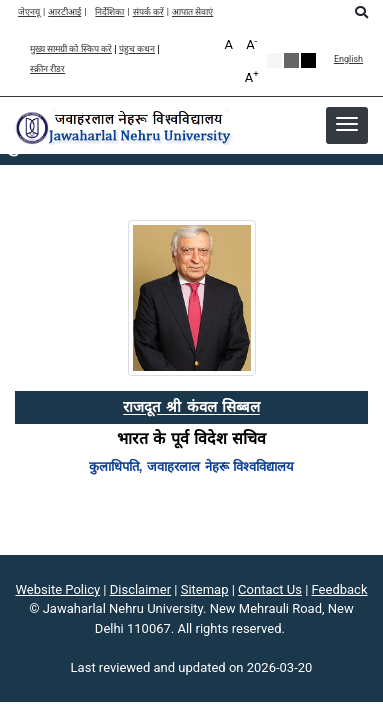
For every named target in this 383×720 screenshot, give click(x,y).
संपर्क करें (148, 12)
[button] (347, 124)
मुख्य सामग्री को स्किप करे (71, 49)
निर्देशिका (109, 12)
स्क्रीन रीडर (47, 69)
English (348, 59)
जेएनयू (29, 12)
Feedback (340, 589)
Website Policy (58, 589)
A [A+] (252, 76)
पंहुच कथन (137, 49)
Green (291, 60)
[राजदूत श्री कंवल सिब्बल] (191, 406)
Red (308, 60)
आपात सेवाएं (192, 12)
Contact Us (270, 589)
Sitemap (205, 589)
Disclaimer (140, 589)
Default (274, 60)
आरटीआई (64, 12)
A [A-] (251, 43)
